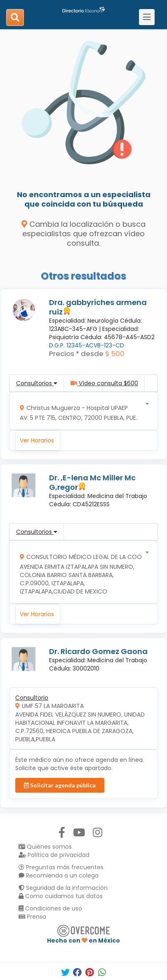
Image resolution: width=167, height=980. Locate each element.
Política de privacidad (54, 855)
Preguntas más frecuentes (61, 867)
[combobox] (81, 411)
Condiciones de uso (50, 908)
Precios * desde (76, 354)
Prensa (32, 917)
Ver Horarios (37, 440)
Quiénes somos (45, 847)
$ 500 (115, 354)
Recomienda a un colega (59, 875)
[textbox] (81, 411)
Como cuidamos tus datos (61, 896)
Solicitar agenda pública (60, 785)
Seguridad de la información (63, 888)
